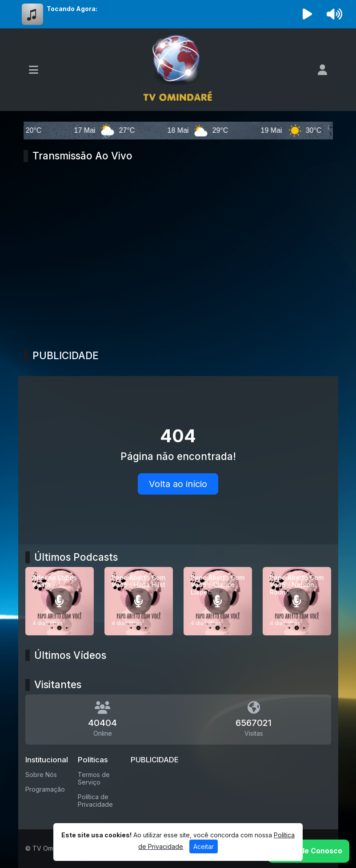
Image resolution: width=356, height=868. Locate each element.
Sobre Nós (41, 775)
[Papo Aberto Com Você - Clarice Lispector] (218, 601)
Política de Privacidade (95, 801)
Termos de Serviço (94, 778)
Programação (45, 789)
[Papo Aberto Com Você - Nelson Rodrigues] (297, 601)
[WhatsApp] (308, 851)
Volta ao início (178, 484)
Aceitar (204, 846)
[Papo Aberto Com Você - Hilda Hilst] (139, 601)
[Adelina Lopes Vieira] (60, 601)
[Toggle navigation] (34, 70)
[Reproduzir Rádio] (307, 14)
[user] (322, 70)
